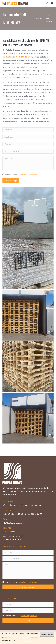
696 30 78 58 (8, 514)
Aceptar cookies (47, 634)
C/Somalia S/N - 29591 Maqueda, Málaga (22, 505)
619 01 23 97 (37, 514)
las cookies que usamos (20, 637)
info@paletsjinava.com (13, 523)
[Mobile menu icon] (52, 3)
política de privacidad (29, 175)
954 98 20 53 (23, 514)
